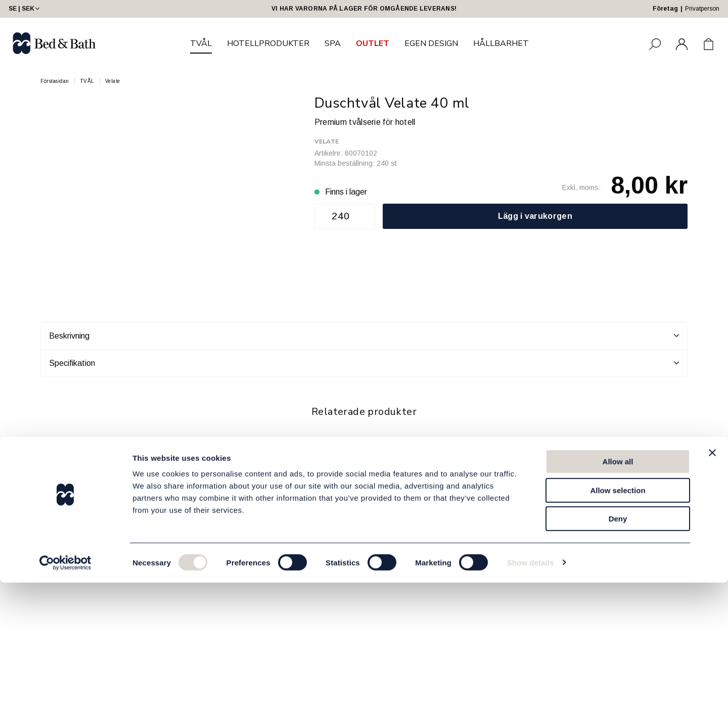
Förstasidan (55, 81)
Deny (618, 645)
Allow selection (618, 617)
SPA (333, 43)
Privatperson (702, 9)
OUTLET (373, 43)
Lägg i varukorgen (535, 216)
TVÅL (201, 43)
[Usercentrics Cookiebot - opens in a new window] (65, 689)
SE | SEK (25, 9)
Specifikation (364, 363)
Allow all (618, 588)
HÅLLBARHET (501, 43)
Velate (113, 81)
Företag (665, 9)
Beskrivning (364, 336)
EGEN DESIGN (431, 43)
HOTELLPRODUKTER (268, 43)
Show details (531, 689)
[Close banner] (712, 579)
